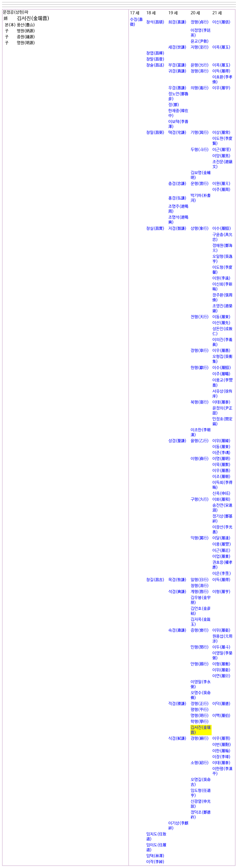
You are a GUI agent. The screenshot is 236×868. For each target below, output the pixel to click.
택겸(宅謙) (177, 133)
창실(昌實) (155, 229)
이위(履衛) (221, 630)
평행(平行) (200, 710)
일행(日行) (200, 580)
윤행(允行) (200, 65)
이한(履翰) (221, 751)
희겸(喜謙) (177, 22)
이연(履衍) (221, 676)
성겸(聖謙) (177, 441)
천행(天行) (200, 317)
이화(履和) (221, 499)
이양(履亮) (221, 156)
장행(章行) (200, 351)
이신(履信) (221, 22)
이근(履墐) (222, 150)
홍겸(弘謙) (177, 198)
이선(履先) (221, 323)
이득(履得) (221, 71)
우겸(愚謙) (177, 88)
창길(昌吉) (155, 580)
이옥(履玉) (221, 47)
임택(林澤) (155, 856)
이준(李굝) (221, 453)
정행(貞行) (200, 22)
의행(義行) (200, 88)
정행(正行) (200, 704)
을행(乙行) (200, 441)
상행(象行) (200, 229)
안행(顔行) (200, 664)
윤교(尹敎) (200, 41)
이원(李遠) (221, 278)
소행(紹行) (200, 763)
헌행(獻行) (200, 368)
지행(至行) (200, 47)
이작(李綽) (155, 862)
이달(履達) (221, 538)
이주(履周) (221, 190)
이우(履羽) (221, 738)
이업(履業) (221, 556)
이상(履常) (221, 133)
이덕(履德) (221, 704)
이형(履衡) (221, 664)
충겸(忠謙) (177, 184)
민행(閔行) (200, 647)
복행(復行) (200, 402)
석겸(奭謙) (177, 592)
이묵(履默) (221, 465)
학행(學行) (200, 722)
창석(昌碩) (155, 22)
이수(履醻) (222, 229)
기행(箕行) (200, 133)
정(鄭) (174, 105)
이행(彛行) (200, 459)
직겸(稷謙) (177, 704)
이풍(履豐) (222, 544)
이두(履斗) (221, 647)
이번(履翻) (222, 745)
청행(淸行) (200, 71)
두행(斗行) (200, 150)
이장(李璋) (221, 757)
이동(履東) (221, 317)
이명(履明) (221, 459)
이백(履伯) (221, 716)
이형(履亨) (221, 592)
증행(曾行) (200, 630)
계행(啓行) (200, 592)
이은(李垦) (222, 574)
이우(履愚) (221, 351)
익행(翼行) (200, 538)
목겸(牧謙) (177, 580)
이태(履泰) (221, 402)
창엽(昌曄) (155, 53)
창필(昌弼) (155, 133)
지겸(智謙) (177, 229)
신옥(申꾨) (221, 493)
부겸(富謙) (177, 65)
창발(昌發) (155, 59)
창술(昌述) (155, 65)
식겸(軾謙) (177, 738)
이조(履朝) (221, 477)
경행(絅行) (200, 738)
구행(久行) (200, 499)
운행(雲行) (200, 184)
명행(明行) (200, 716)
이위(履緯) (221, 441)
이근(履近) (221, 551)
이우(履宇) (221, 88)
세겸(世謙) (177, 47)
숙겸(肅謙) (177, 630)
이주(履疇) (221, 374)
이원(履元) (221, 184)
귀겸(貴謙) (177, 71)
